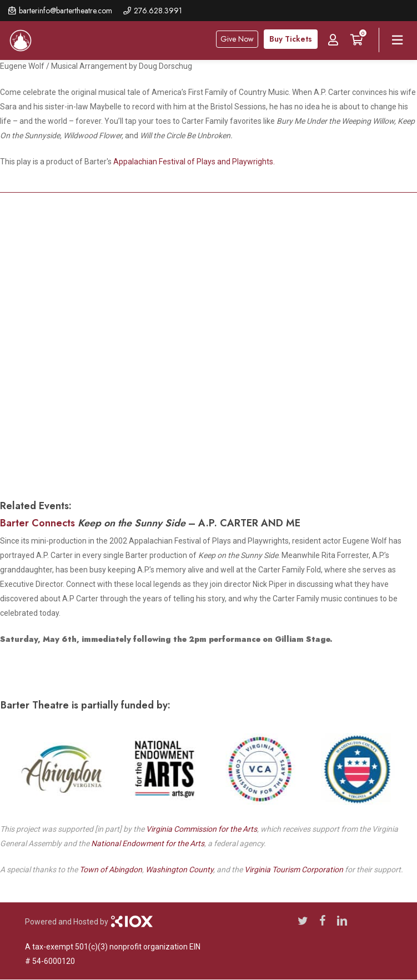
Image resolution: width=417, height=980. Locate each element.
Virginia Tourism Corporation (294, 870)
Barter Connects (37, 523)
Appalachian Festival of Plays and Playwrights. (194, 162)
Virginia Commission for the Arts (202, 829)
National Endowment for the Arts (148, 843)
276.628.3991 (158, 11)
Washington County (179, 870)
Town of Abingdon (111, 870)
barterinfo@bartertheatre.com (66, 11)
